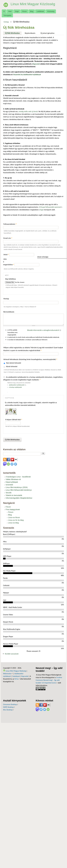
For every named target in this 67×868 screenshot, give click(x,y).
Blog (32, 11)
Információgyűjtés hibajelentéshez (19, 498)
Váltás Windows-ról (13, 479)
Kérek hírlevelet (12, 366)
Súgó (17, 11)
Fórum (24, 11)
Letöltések (40, 11)
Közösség (51, 11)
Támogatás (7, 15)
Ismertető (9, 485)
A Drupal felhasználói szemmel (50, 207)
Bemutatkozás (9, 312)
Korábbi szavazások (12, 654)
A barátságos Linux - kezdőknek (18, 477)
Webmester (8, 674)
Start (10, 11)
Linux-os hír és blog (16, 520)
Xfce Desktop (8, 710)
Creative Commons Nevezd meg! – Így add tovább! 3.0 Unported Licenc (49, 680)
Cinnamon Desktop (11, 704)
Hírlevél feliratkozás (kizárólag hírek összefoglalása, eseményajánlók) (30, 359)
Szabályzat (16, 676)
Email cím (8, 238)
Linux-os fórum (14, 517)
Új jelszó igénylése (47, 33)
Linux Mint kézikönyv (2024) (17, 487)
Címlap (6, 22)
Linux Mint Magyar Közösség (33, 4)
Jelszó (6, 255)
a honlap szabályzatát (15, 387)
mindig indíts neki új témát (28, 111)
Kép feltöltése (11, 279)
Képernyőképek (12, 482)
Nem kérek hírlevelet (14, 363)
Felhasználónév (10, 224)
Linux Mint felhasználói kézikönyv (19, 490)
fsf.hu (17, 679)
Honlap (6, 299)
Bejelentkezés (30, 33)
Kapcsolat (25, 676)
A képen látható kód (14, 420)
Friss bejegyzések (13, 510)
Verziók (9, 493)
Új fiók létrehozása (13, 33)
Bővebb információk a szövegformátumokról (43, 330)
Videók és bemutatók (14, 495)
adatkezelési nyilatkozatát (17, 385)
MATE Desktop (9, 707)
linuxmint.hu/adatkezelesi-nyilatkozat (27, 75)
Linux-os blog (13, 523)
